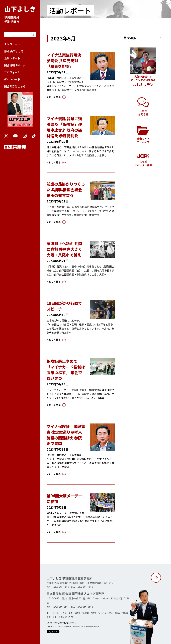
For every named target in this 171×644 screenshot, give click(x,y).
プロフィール (12, 72)
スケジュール (12, 44)
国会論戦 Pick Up (15, 65)
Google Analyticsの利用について (61, 623)
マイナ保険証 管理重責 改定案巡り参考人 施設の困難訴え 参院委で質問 (66, 435)
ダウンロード (12, 79)
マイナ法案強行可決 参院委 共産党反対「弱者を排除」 (64, 61)
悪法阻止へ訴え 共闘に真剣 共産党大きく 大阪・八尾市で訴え (64, 249)
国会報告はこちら (20, 107)
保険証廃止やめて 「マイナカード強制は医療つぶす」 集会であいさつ (66, 370)
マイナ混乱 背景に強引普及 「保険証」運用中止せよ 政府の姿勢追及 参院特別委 (64, 127)
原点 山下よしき (14, 51)
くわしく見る (54, 97)
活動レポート (12, 58)
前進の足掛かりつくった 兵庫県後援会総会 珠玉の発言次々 (66, 190)
